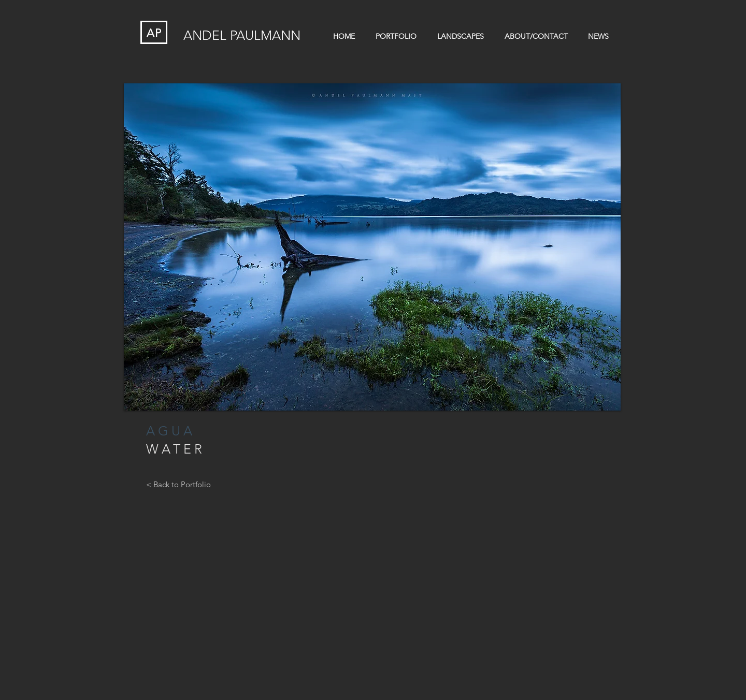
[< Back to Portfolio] (178, 484)
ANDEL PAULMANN (242, 35)
